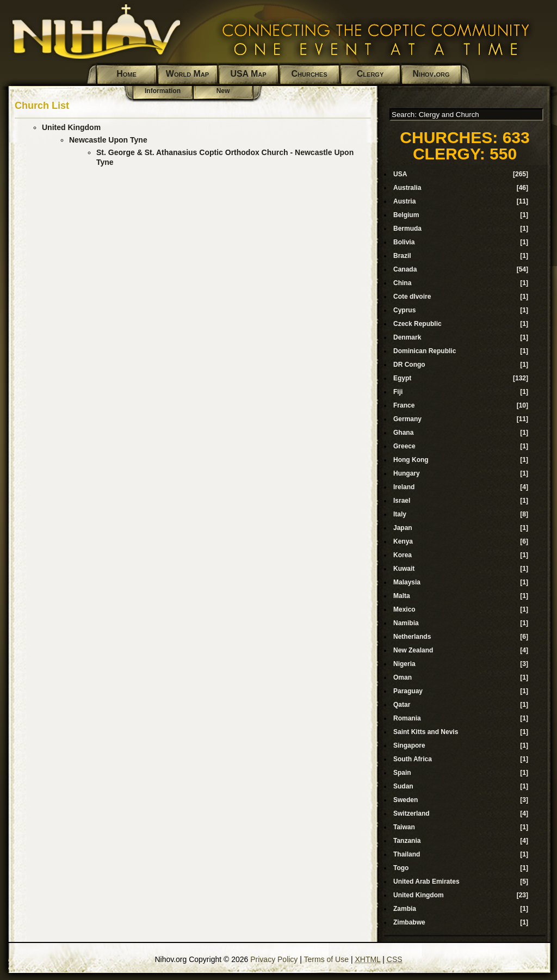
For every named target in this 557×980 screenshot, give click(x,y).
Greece (404, 446)
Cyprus (404, 310)
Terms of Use (326, 959)
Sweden (406, 800)
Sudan (403, 786)
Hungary (407, 473)
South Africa (413, 759)
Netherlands (412, 637)
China (402, 283)
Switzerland (411, 813)
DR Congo (409, 365)
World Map (187, 74)
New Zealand (413, 650)
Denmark (407, 337)
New (223, 91)
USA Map (248, 74)
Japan (403, 528)
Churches (310, 74)
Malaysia (407, 582)
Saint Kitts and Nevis (426, 732)
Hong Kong (411, 460)
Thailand (407, 854)
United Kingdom (71, 127)
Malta (402, 596)
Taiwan (404, 827)
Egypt (402, 378)
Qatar (402, 705)
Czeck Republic (417, 324)
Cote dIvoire (412, 297)
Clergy (370, 74)
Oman (403, 677)
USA (400, 174)
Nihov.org (431, 74)
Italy (400, 514)
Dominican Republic (425, 351)
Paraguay (408, 691)
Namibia (406, 623)
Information (163, 91)
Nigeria (404, 664)
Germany (407, 419)
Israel (402, 501)
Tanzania (407, 841)
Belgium (406, 215)
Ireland (404, 487)
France (404, 405)
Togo (401, 868)
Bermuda (407, 229)
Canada (405, 269)
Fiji (398, 392)
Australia (407, 188)
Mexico (404, 609)
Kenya (403, 541)
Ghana (403, 433)
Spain (402, 773)
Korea (403, 555)
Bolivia (404, 242)
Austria (404, 201)
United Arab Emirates (426, 882)
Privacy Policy (274, 959)
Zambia (405, 909)
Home (126, 74)
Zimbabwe (409, 922)
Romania (407, 718)
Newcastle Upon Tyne (108, 140)
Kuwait (404, 569)
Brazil (402, 256)
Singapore (409, 745)
